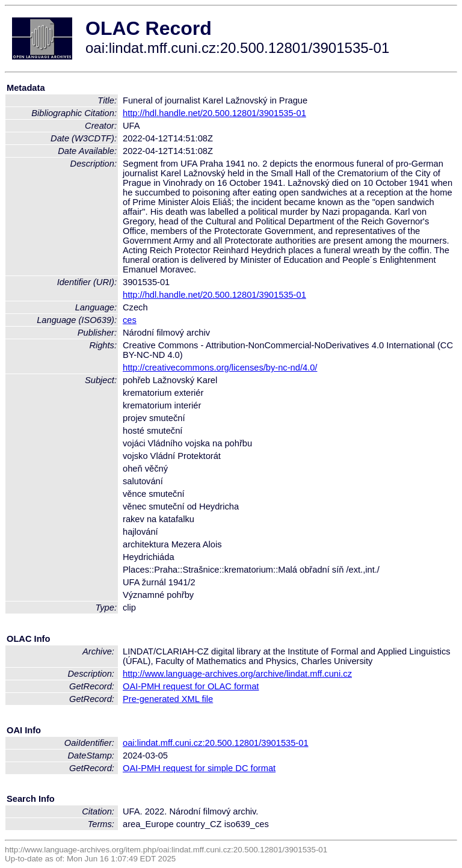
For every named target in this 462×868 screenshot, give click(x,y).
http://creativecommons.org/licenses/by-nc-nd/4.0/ (220, 368)
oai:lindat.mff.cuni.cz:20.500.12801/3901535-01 (216, 743)
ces (130, 320)
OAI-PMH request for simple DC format (199, 768)
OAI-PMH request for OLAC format (191, 686)
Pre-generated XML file (168, 699)
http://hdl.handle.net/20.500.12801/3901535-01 (214, 113)
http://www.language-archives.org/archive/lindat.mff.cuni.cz (237, 674)
